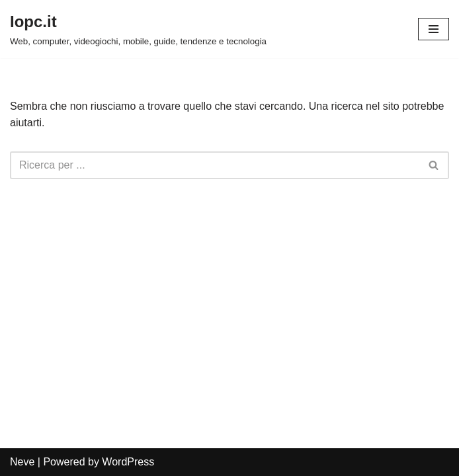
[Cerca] (215, 165)
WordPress (128, 462)
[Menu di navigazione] (434, 29)
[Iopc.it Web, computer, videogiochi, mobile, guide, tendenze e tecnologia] (138, 29)
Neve (22, 462)
